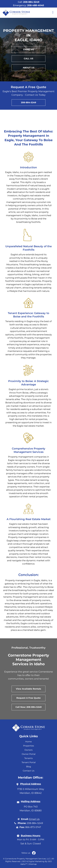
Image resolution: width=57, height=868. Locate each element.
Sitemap (33, 864)
